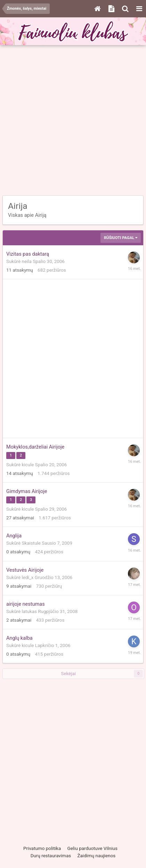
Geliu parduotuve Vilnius (92, 848)
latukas (29, 611)
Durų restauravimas (51, 856)
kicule (28, 465)
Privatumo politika (42, 848)
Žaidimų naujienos (97, 856)
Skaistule (31, 543)
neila (27, 261)
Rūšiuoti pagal (121, 238)
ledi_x (28, 577)
